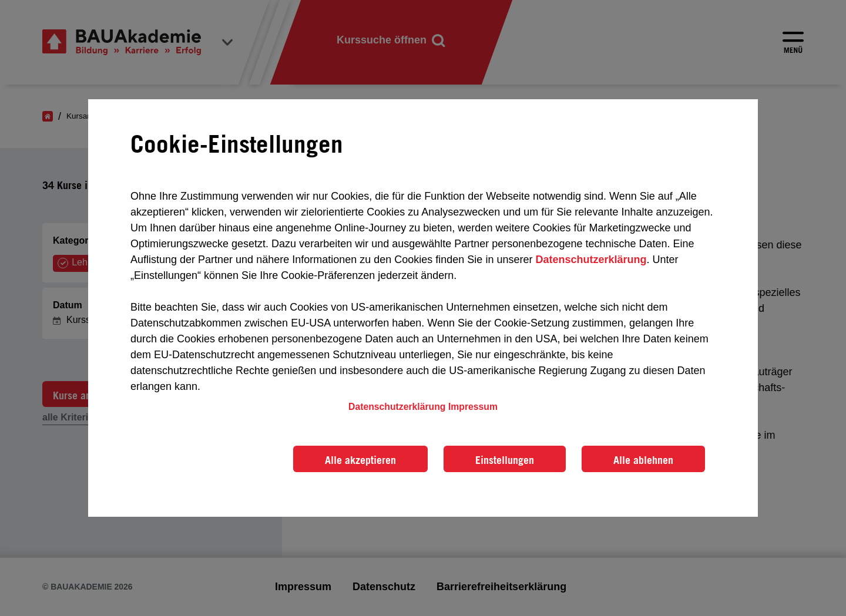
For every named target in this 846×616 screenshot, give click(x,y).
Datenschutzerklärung (591, 260)
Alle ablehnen (643, 460)
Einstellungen (505, 460)
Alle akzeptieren (360, 460)
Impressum (473, 407)
